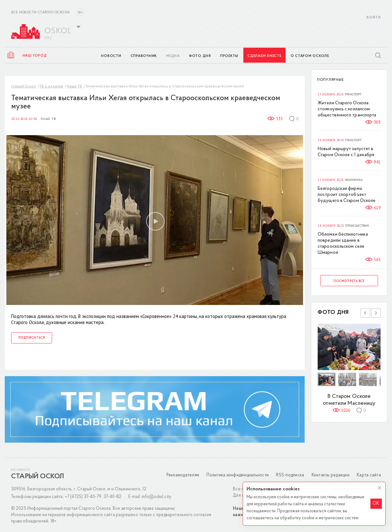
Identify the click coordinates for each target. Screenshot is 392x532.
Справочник (144, 56)
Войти (374, 18)
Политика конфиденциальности (238, 475)
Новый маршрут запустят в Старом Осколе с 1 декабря (346, 152)
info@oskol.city (156, 497)
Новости (111, 56)
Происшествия (357, 226)
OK (376, 504)
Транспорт (353, 94)
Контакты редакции (331, 475)
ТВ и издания (51, 86)
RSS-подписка (290, 475)
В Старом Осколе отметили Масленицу (349, 400)
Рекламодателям (183, 475)
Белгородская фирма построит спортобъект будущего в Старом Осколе (347, 195)
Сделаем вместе (264, 56)
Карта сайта (369, 475)
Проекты (229, 56)
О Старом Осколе (310, 56)
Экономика (354, 180)
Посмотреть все (349, 281)
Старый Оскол (24, 86)
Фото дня (200, 56)
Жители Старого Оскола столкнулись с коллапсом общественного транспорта (347, 109)
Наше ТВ (74, 86)
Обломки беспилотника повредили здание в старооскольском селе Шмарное (343, 244)
